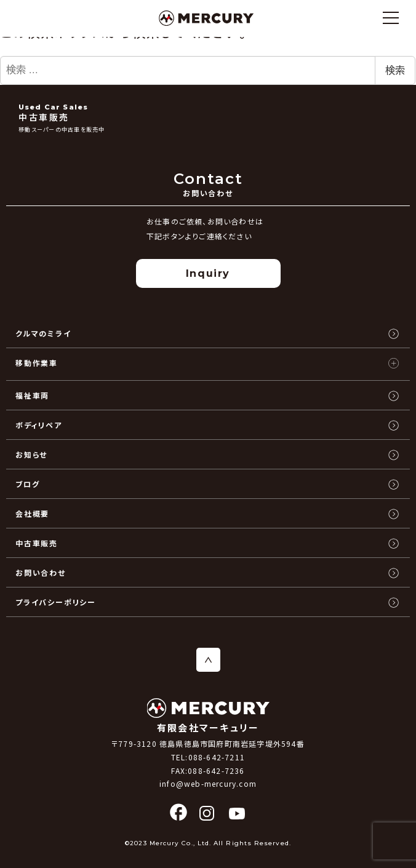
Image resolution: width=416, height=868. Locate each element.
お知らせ (31, 454)
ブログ (27, 484)
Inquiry (208, 273)
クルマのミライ (43, 333)
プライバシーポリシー (56, 602)
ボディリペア (39, 425)
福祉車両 (32, 395)
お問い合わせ (41, 572)
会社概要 (32, 513)
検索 (395, 70)
